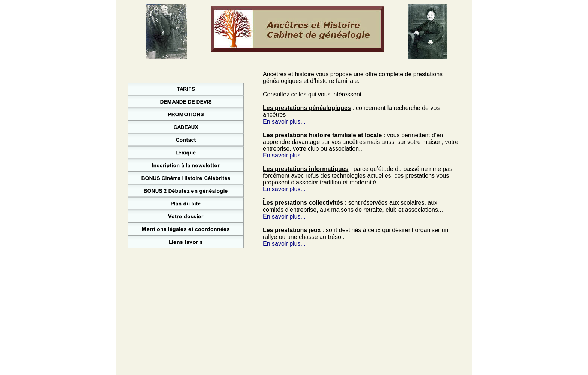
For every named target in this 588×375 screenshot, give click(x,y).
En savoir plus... (284, 122)
